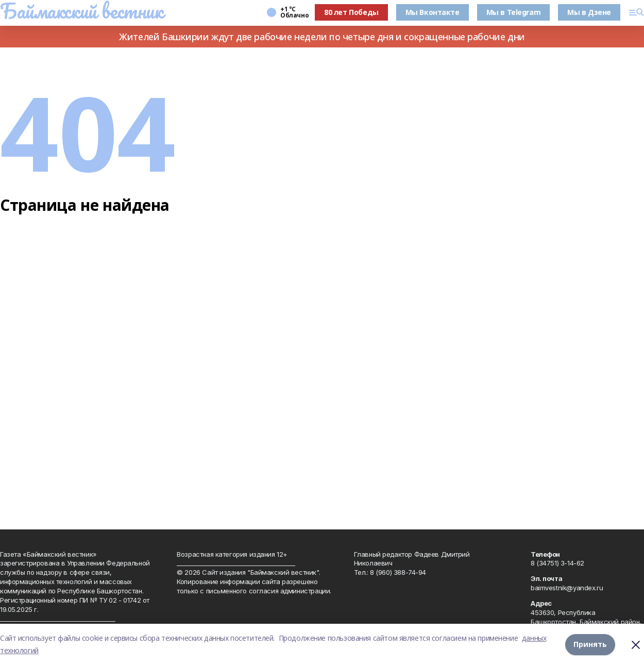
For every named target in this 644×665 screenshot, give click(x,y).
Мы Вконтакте (433, 12)
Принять (590, 644)
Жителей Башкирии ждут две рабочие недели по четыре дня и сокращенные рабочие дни (322, 37)
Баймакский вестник (81, 11)
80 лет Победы (351, 12)
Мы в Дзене (589, 12)
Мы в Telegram (514, 12)
